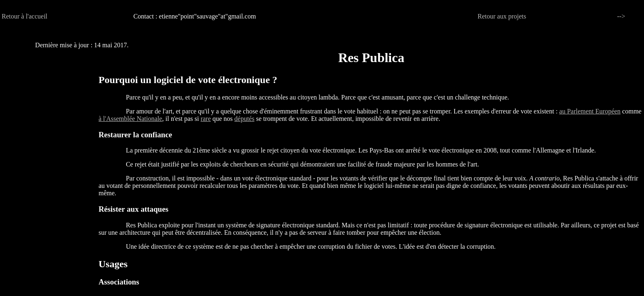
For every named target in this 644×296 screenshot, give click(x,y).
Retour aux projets (502, 16)
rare (206, 119)
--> (621, 16)
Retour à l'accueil (24, 16)
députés (245, 119)
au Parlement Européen (590, 111)
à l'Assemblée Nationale (130, 119)
